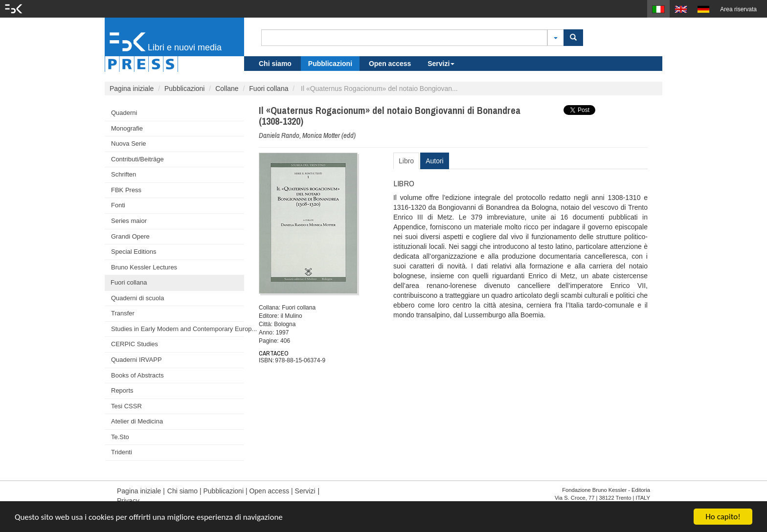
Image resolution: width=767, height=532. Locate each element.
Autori (435, 161)
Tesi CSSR (126, 406)
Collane (227, 89)
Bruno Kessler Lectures (144, 267)
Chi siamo (275, 64)
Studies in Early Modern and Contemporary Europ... (178, 329)
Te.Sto (120, 437)
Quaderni (124, 113)
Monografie (127, 128)
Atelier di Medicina (137, 421)
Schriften (124, 174)
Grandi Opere (130, 236)
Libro (406, 161)
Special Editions (134, 252)
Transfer (123, 313)
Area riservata (738, 9)
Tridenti (122, 452)
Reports (122, 390)
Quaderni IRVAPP (136, 360)
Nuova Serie (129, 144)
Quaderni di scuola (137, 298)
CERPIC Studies (135, 344)
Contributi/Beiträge (137, 159)
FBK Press (126, 190)
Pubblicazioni (330, 64)
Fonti (118, 205)
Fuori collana (269, 89)
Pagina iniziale (132, 89)
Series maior (129, 221)
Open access (390, 64)
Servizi (441, 64)
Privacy (128, 501)
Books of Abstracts (137, 375)
